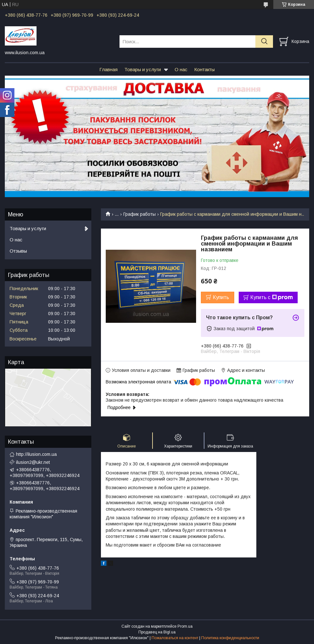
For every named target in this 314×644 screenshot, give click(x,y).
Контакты (204, 69)
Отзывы (18, 251)
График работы (140, 214)
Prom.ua (185, 626)
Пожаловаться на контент (175, 638)
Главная (108, 69)
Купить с (272, 297)
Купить (221, 297)
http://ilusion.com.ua (36, 454)
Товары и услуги (143, 69)
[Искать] (264, 42)
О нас (181, 69)
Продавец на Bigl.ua (157, 632)
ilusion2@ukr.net (33, 462)
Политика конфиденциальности (230, 638)
